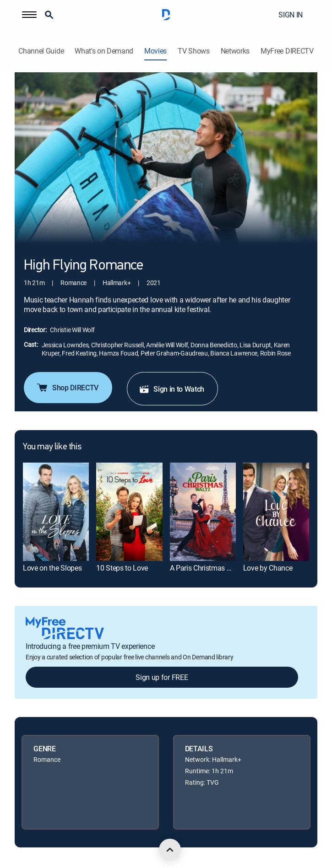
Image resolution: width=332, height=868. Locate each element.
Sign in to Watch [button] (171, 389)
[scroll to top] (170, 850)
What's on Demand (104, 51)
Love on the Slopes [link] (52, 568)
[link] (56, 512)
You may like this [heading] (52, 447)
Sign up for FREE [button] (162, 677)
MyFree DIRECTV (287, 51)
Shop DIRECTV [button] (67, 388)
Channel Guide (41, 51)
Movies (155, 51)
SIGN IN (291, 15)
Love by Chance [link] (268, 568)
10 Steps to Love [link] (122, 568)
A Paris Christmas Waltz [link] (207, 568)
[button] (29, 15)
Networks (235, 51)
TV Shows (193, 51)
